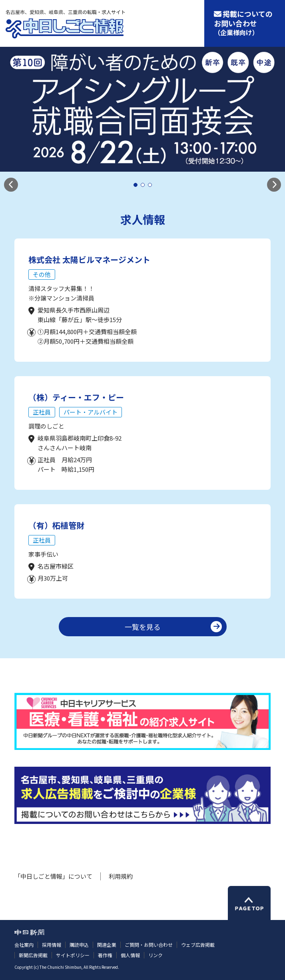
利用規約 (121, 876)
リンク (155, 955)
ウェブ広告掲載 (198, 945)
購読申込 (79, 945)
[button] (11, 185)
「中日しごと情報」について (53, 876)
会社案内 (24, 945)
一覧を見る (143, 627)
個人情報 (130, 955)
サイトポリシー (73, 955)
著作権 (105, 955)
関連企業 (107, 945)
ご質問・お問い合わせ (149, 945)
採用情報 (52, 945)
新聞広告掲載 (33, 955)
